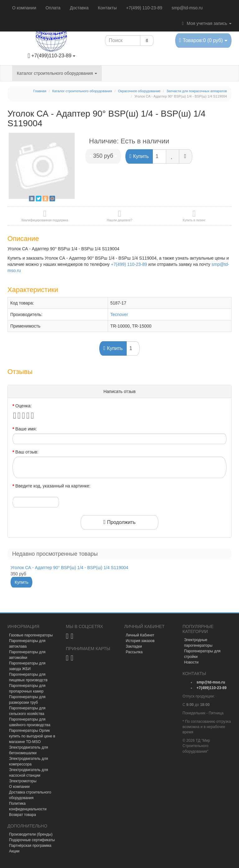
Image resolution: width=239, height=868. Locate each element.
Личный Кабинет (140, 635)
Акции (14, 851)
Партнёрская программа (30, 846)
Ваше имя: (26, 429)
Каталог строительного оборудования (57, 73)
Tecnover (119, 314)
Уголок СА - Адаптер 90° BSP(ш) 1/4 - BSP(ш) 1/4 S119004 (69, 568)
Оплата (53, 8)
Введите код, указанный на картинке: (53, 486)
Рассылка (134, 652)
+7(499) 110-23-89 (144, 8)
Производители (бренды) (31, 834)
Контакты (107, 8)
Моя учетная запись (206, 23)
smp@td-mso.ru (187, 8)
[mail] (211, 682)
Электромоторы (23, 781)
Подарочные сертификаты (32, 840)
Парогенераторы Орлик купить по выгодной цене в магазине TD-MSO (32, 736)
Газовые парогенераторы (31, 635)
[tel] (212, 688)
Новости (191, 662)
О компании (24, 8)
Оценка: (23, 406)
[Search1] (123, 41)
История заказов (140, 641)
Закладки (134, 646)
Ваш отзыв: (27, 452)
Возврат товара (23, 815)
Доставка (79, 8)
